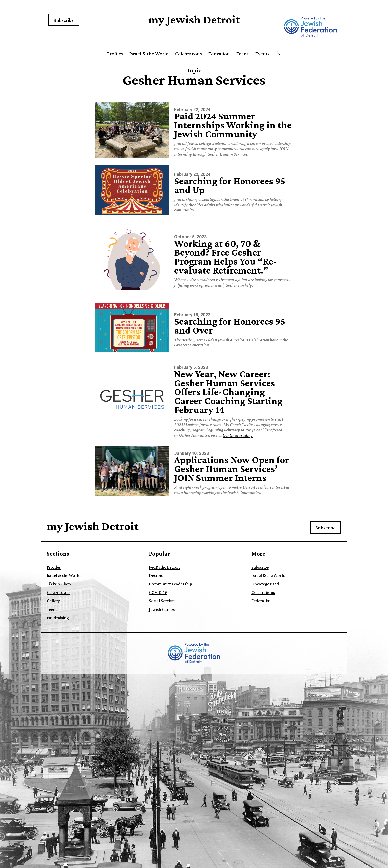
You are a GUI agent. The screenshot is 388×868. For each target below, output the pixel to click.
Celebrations (189, 54)
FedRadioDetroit (165, 567)
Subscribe (64, 20)
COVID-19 (158, 592)
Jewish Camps (162, 609)
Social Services (162, 601)
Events (262, 54)
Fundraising (58, 618)
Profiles (115, 54)
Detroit (156, 575)
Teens (242, 54)
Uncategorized (265, 584)
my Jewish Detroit (194, 19)
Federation (262, 601)
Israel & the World (149, 54)
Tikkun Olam (59, 584)
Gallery (53, 601)
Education (219, 54)
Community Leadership (170, 584)
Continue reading (238, 435)
